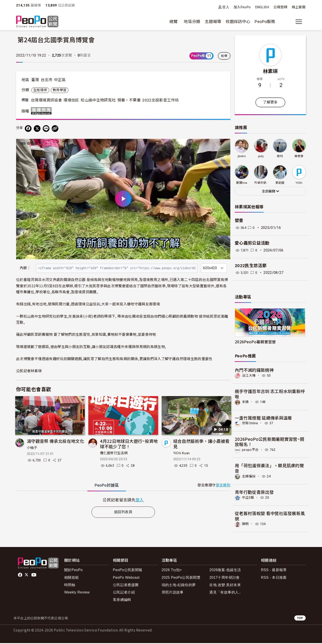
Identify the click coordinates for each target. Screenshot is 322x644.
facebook (20, 576)
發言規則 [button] (223, 485)
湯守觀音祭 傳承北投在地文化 (55, 441)
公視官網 (280, 7)
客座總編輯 (122, 601)
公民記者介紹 (124, 593)
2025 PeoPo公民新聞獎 (181, 578)
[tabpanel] (123, 500)
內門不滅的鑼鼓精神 (254, 370)
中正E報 (249, 498)
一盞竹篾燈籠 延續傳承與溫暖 (263, 418)
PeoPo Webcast (126, 578)
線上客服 (299, 7)
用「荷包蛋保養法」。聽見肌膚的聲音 (269, 469)
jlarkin (242, 156)
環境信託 (71, 100)
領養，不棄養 (129, 100)
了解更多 (270, 102)
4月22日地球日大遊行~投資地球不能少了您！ (129, 444)
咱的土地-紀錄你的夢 (179, 586)
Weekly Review (77, 593)
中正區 (60, 80)
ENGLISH (262, 7)
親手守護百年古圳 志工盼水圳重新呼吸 (270, 394)
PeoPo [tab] (107, 485)
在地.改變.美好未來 (225, 586)
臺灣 (35, 80)
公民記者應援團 (126, 586)
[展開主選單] (299, 22)
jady (261, 156)
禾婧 (246, 402)
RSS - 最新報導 (274, 571)
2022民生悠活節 (251, 266)
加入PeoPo (242, 7)
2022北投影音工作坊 (160, 100)
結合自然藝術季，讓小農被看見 (201, 444)
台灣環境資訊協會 (46, 100)
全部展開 (270, 191)
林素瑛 (270, 71)
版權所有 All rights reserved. (42, 111)
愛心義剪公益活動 (252, 243)
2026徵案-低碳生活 (225, 571)
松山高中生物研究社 (98, 100)
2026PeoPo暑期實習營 (255, 342)
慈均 (280, 156)
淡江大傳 (249, 376)
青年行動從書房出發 (254, 493)
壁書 (239, 221)
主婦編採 (249, 477)
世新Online (251, 424)
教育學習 (60, 90)
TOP (300, 619)
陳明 (246, 525)
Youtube (34, 576)
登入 (226, 7)
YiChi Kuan (182, 453)
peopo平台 (251, 450)
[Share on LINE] (46, 129)
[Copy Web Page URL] (55, 129)
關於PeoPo (73, 571)
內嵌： (25, 268)
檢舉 (224, 56)
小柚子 (32, 448)
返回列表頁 (123, 512)
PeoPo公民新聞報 (128, 571)
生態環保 (40, 90)
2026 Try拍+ (172, 571)
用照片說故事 (173, 593)
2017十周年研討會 (224, 578)
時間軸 (70, 586)
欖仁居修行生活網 (114, 453)
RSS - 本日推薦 (274, 578)
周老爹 (299, 156)
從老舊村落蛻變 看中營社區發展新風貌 (270, 516)
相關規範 (71, 578)
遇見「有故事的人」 (226, 593)
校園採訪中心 (238, 22)
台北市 (47, 80)
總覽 (174, 22)
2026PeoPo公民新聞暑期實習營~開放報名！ (270, 442)
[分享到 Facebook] (28, 129)
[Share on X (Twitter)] (37, 129)
